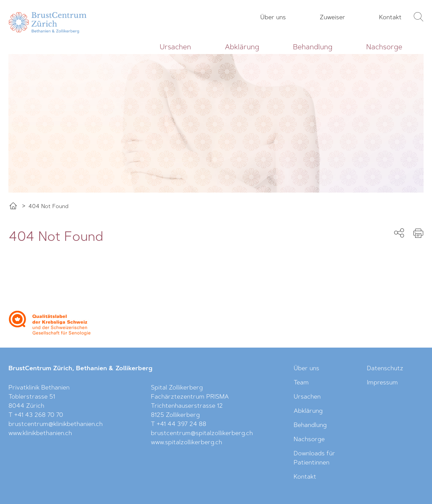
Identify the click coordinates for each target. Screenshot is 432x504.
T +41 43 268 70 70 (36, 415)
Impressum (382, 383)
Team (301, 383)
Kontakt (390, 18)
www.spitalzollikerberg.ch (186, 443)
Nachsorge (384, 47)
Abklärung (242, 47)
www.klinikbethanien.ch (40, 434)
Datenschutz (385, 369)
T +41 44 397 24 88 (179, 425)
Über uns (273, 18)
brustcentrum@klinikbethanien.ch (56, 425)
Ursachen (175, 47)
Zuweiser (332, 18)
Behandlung (313, 47)
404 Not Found (48, 207)
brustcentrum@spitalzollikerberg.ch (202, 434)
